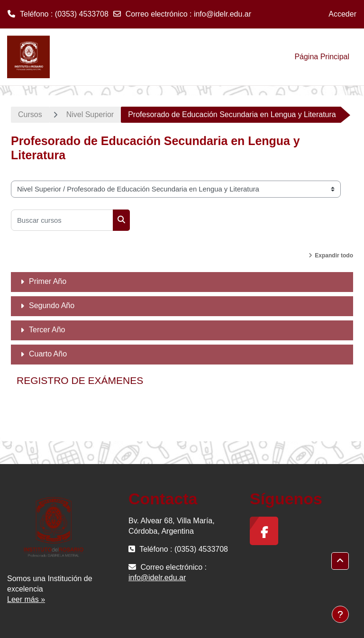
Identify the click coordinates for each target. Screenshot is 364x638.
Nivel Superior (90, 114)
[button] (340, 561)
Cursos (30, 114)
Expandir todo (334, 255)
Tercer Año (47, 330)
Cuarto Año (48, 354)
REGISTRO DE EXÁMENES (80, 380)
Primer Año (48, 281)
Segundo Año (52, 305)
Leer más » (26, 599)
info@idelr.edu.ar (223, 14)
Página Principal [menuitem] (322, 57)
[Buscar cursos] (62, 220)
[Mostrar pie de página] (340, 614)
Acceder (342, 14)
